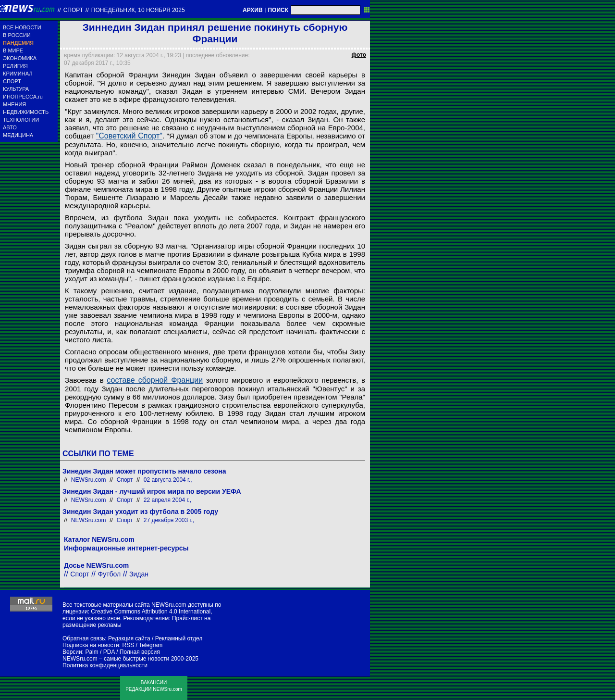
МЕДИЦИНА (18, 135)
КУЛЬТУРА (16, 89)
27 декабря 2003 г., (169, 520)
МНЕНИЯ (14, 104)
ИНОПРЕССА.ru (23, 97)
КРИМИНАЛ (18, 74)
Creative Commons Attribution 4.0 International (151, 612)
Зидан (139, 574)
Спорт (73, 10)
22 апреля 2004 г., (167, 500)
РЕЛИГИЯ (15, 66)
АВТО (10, 127)
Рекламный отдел (179, 638)
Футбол (110, 574)
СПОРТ (12, 81)
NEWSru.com (89, 480)
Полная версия (140, 652)
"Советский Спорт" (129, 136)
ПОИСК (278, 10)
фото (359, 55)
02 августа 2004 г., (168, 480)
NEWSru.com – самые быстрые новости (116, 659)
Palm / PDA (100, 652)
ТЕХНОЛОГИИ (21, 120)
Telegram (151, 645)
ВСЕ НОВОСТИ (22, 27)
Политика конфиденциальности (105, 665)
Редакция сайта (129, 638)
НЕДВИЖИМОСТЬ (26, 112)
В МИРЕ (13, 50)
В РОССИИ (17, 35)
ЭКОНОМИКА (20, 58)
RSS (128, 645)
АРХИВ (253, 10)
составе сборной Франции (155, 380)
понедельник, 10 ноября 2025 (138, 10)
